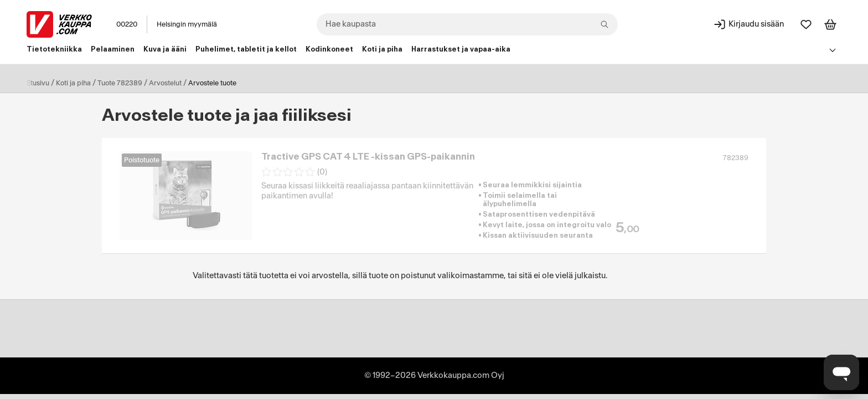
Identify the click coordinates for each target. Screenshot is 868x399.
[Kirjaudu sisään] (748, 24)
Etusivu (38, 83)
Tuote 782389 (120, 83)
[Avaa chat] (841, 372)
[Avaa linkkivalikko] (833, 50)
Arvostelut (165, 83)
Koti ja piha (73, 83)
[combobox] (467, 24)
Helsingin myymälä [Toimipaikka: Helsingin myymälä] (187, 24)
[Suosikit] (806, 24)
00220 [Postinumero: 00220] (127, 24)
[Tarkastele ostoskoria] (830, 24)
